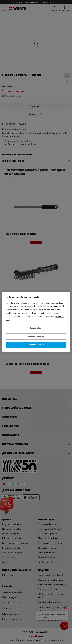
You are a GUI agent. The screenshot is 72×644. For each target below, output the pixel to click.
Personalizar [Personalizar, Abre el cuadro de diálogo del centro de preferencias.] (36, 328)
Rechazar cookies (36, 336)
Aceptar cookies (36, 345)
